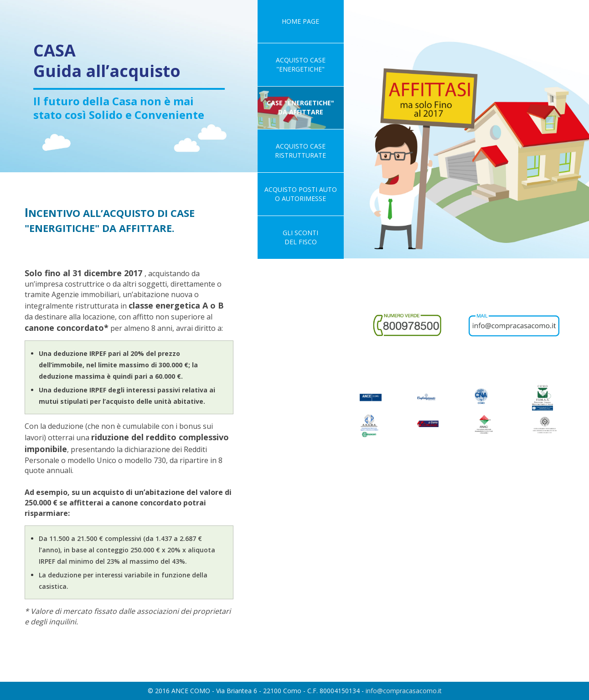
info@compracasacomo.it (404, 691)
